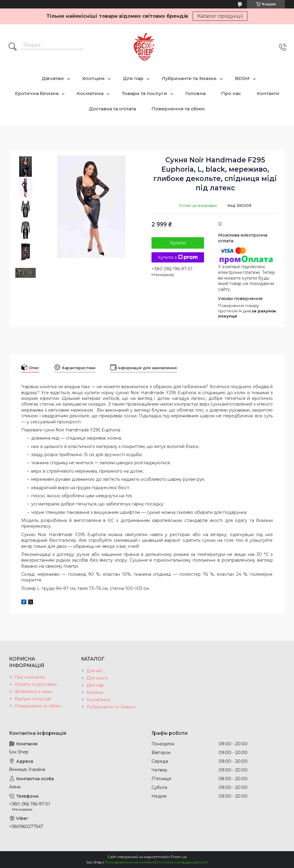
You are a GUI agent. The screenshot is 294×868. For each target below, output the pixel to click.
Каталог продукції (220, 16)
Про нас (231, 93)
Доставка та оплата (112, 109)
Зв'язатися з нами (33, 692)
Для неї (94, 671)
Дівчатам (53, 78)
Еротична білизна (37, 93)
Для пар (133, 78)
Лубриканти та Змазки (189, 78)
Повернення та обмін (178, 109)
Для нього (97, 678)
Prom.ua (179, 857)
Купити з (178, 257)
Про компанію (30, 677)
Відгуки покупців (33, 699)
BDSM (242, 78)
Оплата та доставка (36, 684)
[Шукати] (13, 47)
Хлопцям (93, 78)
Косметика (90, 93)
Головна (195, 93)
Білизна (95, 692)
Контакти (268, 93)
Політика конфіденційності (182, 862)
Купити (178, 243)
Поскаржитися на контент (129, 862)
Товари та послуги (144, 93)
